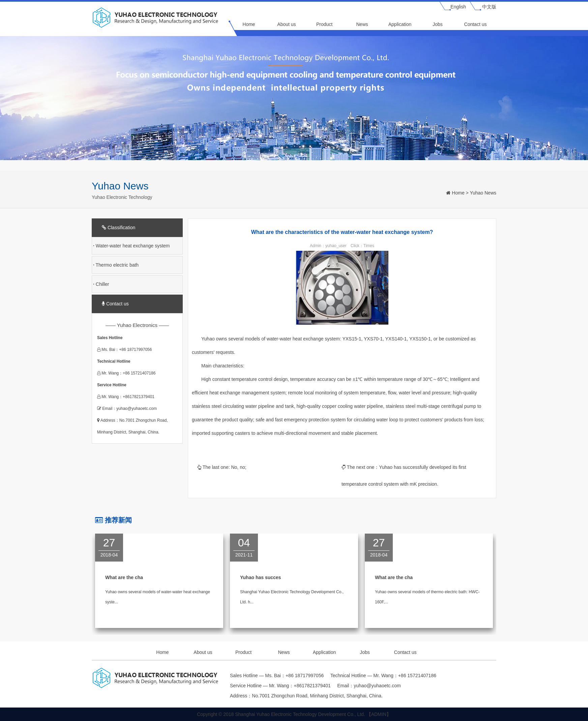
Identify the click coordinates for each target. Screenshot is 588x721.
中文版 (489, 7)
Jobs (438, 24)
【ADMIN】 (379, 714)
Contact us (476, 24)
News (362, 24)
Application (400, 24)
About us (286, 24)
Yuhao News (483, 193)
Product (324, 24)
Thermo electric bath (116, 265)
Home (249, 24)
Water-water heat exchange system (131, 246)
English (458, 7)
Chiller (101, 284)
